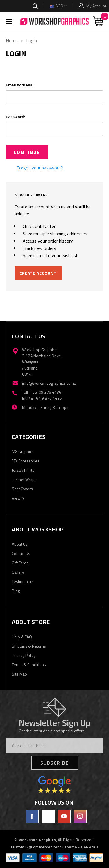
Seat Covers (22, 489)
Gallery (18, 572)
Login (32, 40)
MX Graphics (23, 451)
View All (19, 498)
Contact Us (21, 553)
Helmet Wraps (24, 479)
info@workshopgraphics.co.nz (49, 383)
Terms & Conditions (29, 665)
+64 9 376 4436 (48, 398)
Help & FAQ (22, 637)
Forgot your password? (40, 168)
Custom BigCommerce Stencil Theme (44, 847)
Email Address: (19, 85)
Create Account (38, 273)
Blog (16, 591)
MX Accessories (26, 461)
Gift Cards (20, 563)
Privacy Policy (24, 655)
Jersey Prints (23, 470)
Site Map (19, 674)
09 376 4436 (50, 392)
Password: (15, 117)
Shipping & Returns (29, 646)
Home (12, 40)
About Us (20, 544)
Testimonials (23, 581)
